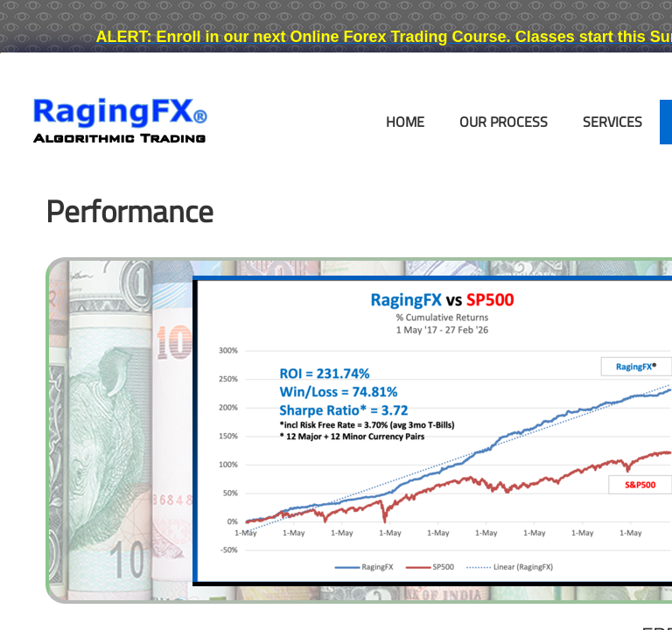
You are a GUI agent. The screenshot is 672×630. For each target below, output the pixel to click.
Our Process (504, 122)
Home (405, 122)
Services (612, 122)
